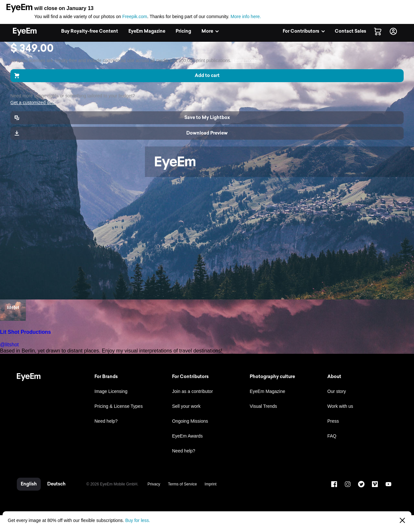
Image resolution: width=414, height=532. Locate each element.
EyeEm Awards (187, 436)
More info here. (246, 16)
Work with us (340, 406)
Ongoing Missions (190, 421)
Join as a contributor (192, 391)
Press (333, 421)
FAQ (332, 436)
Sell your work (186, 406)
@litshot (9, 345)
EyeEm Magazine (267, 391)
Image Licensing (111, 391)
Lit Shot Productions (25, 332)
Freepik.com (135, 16)
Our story (337, 391)
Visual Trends (263, 406)
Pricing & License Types (119, 406)
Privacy (154, 484)
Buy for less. (138, 520)
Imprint (211, 484)
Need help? (106, 421)
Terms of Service (182, 484)
